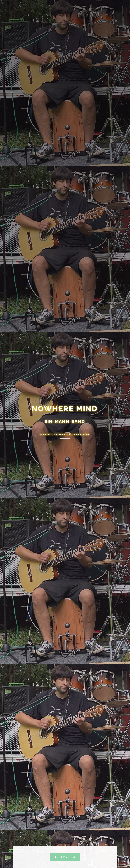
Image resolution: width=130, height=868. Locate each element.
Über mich (65, 857)
